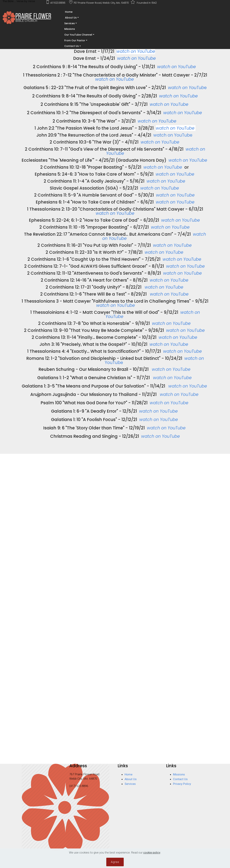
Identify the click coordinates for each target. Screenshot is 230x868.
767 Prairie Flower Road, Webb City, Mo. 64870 (99, 3)
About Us (70, 18)
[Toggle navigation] (2, 29)
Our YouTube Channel (78, 35)
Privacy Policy (182, 784)
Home (68, 12)
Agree (115, 863)
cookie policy (152, 853)
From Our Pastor (75, 40)
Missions (70, 29)
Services (70, 23)
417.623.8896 (57, 3)
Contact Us (72, 46)
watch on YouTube (175, 134)
